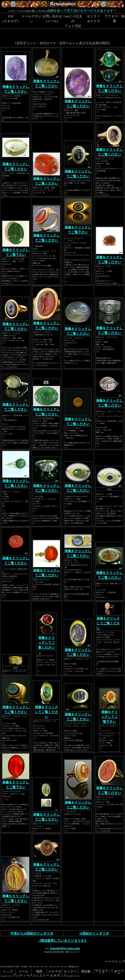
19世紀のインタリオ (94, 933)
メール (23, 971)
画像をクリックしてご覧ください (47, 643)
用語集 (86, 971)
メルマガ (55, 971)
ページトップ (115, 961)
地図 (39, 971)
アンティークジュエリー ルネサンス (39, 975)
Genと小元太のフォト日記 (73, 21)
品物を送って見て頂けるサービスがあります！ (82, 11)
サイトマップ (102, 971)
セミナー (70, 971)
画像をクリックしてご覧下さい (109, 717)
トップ (8, 971)
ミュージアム (117, 971)
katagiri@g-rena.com (65, 948)
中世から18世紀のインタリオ (32, 933)
